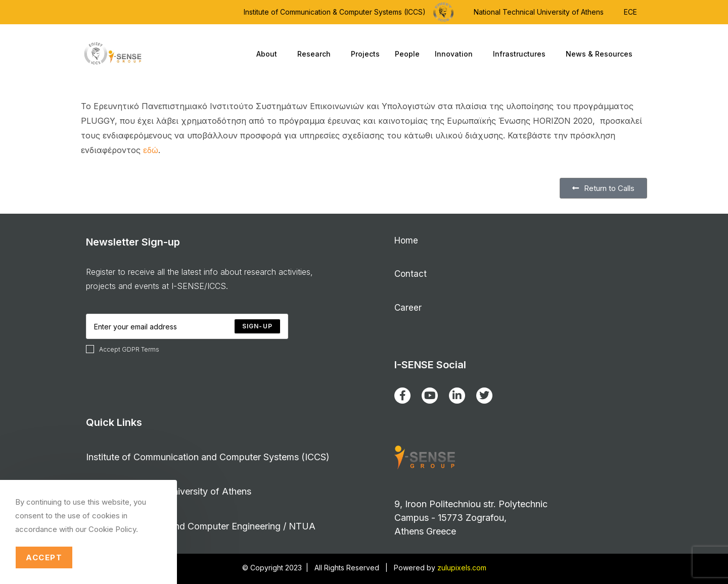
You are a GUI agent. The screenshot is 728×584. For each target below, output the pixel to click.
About (269, 54)
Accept (44, 557)
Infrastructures (522, 54)
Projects (365, 54)
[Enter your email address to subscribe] (187, 326)
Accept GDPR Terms (123, 349)
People (407, 54)
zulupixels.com (462, 568)
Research (316, 54)
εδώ (151, 150)
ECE (630, 12)
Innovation (456, 54)
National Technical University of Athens (539, 12)
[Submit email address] (257, 326)
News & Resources (602, 54)
